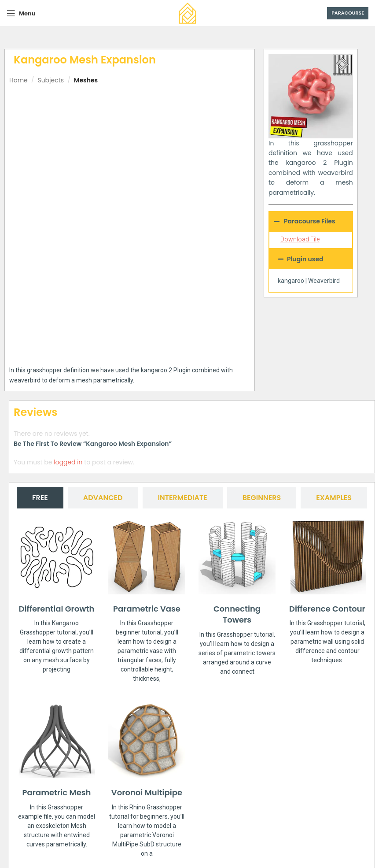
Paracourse (348, 13)
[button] (311, 259)
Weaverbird (324, 281)
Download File (300, 239)
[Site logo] (187, 13)
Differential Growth (57, 515)
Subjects (51, 80)
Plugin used (305, 259)
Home (18, 80)
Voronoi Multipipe (147, 699)
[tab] (40, 404)
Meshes (86, 80)
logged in (68, 368)
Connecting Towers (237, 520)
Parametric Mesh (57, 699)
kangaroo (291, 281)
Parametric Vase (147, 515)
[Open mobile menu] (21, 13)
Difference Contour (327, 515)
